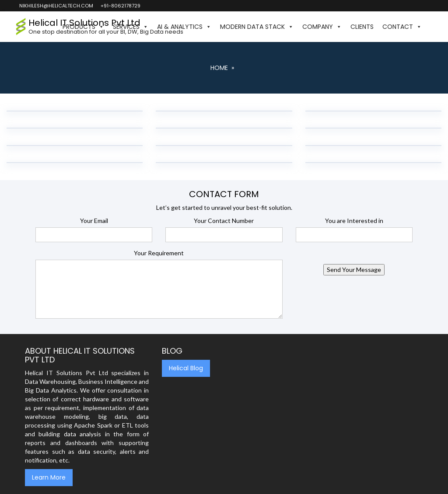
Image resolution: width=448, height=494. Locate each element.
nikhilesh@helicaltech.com (56, 6)
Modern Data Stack (257, 27)
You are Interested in (354, 221)
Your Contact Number (224, 221)
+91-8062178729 (120, 6)
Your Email (94, 221)
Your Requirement (159, 253)
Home (219, 68)
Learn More (49, 477)
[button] (430, 27)
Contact (402, 27)
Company (322, 27)
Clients (362, 27)
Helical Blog (186, 368)
